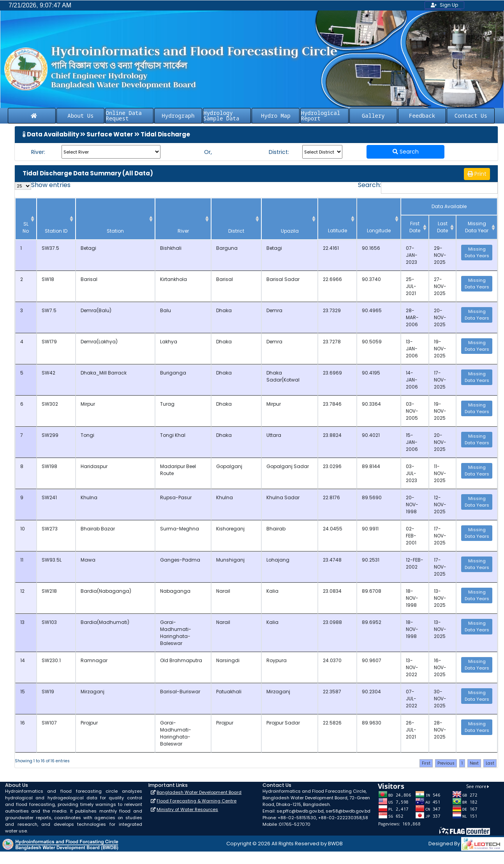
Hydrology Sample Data (221, 116)
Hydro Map (276, 116)
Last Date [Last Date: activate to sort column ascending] (442, 227)
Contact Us (471, 116)
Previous (446, 749)
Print (477, 174)
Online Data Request (123, 116)
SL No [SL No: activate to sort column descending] (24, 227)
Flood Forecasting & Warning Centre (196, 787)
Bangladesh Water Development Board (199, 778)
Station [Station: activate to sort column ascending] (94, 231)
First (426, 749)
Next (474, 749)
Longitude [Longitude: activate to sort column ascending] (383, 231)
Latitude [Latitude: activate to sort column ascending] (351, 231)
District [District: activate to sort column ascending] (244, 231)
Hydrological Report (320, 116)
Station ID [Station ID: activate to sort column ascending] (48, 227)
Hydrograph (178, 116)
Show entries (43, 186)
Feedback (422, 116)
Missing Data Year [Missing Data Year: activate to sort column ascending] (477, 227)
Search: (428, 188)
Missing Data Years (477, 252)
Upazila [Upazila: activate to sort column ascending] (305, 231)
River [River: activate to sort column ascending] (170, 231)
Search (406, 152)
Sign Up (444, 5)
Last (490, 749)
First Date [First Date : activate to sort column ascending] (415, 227)
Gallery (373, 116)
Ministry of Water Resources (187, 795)
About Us (80, 116)
